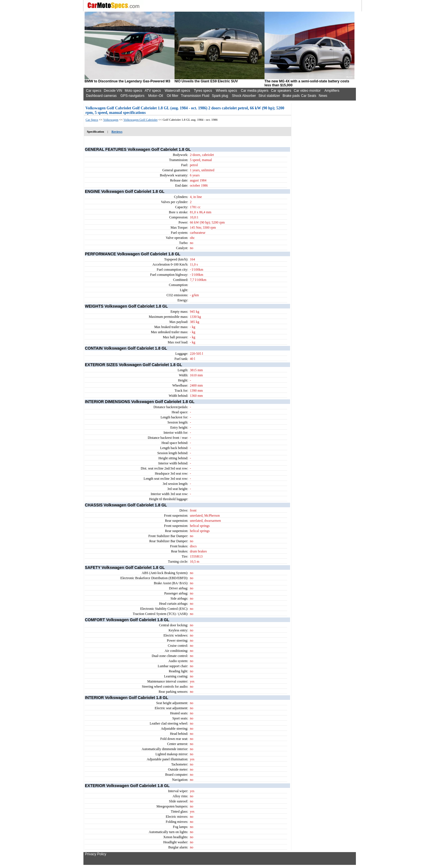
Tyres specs (203, 91)
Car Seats (309, 96)
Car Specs (92, 120)
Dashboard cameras (101, 96)
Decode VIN (113, 91)
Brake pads (291, 96)
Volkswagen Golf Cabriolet (140, 120)
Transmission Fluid (195, 96)
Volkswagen (111, 120)
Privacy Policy (96, 854)
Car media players (254, 91)
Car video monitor (307, 91)
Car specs (94, 91)
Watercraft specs (177, 91)
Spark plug (220, 96)
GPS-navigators (132, 96)
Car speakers (281, 91)
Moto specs (133, 91)
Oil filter (173, 96)
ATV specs (153, 91)
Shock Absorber (244, 96)
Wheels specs (226, 91)
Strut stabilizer (269, 96)
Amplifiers (332, 91)
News (323, 96)
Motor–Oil (156, 96)
